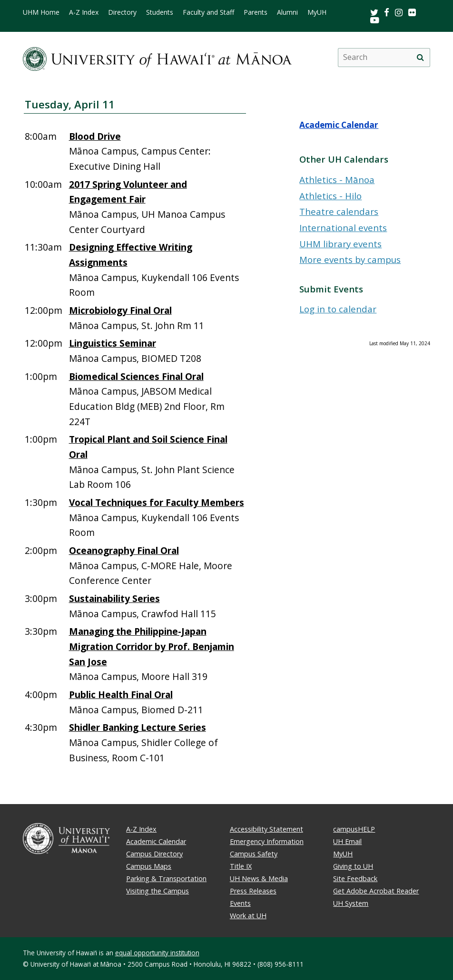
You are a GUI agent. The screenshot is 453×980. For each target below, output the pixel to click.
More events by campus (350, 259)
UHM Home (41, 12)
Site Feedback (355, 878)
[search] (420, 58)
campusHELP (354, 829)
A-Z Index (84, 12)
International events (343, 228)
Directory (122, 12)
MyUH (317, 12)
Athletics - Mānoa (337, 180)
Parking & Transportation (166, 878)
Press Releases (253, 891)
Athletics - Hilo (330, 196)
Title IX (241, 866)
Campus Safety (254, 854)
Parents (256, 12)
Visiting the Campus (158, 891)
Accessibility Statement (266, 829)
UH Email (347, 841)
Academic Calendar (339, 125)
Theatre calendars (339, 211)
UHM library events (340, 244)
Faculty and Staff (208, 12)
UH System (351, 903)
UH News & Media (259, 878)
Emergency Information (267, 841)
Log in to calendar (338, 309)
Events (240, 903)
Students (160, 12)
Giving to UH (353, 866)
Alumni (287, 12)
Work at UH (248, 916)
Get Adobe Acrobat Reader (376, 891)
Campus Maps (149, 866)
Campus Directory (154, 854)
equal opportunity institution (157, 953)
